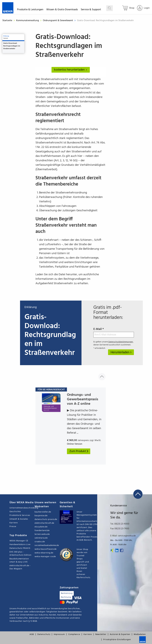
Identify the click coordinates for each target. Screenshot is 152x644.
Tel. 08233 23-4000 (120, 524)
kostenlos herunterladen (71, 70)
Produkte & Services (20, 515)
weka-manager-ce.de (45, 557)
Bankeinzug (67, 593)
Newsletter (101, 634)
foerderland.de (42, 531)
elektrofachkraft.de (44, 523)
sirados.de (40, 542)
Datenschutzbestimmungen (121, 342)
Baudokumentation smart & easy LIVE (19, 560)
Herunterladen (120, 352)
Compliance (74, 634)
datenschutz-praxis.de (46, 519)
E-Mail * (114, 332)
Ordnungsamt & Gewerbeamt (58, 21)
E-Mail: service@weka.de (123, 536)
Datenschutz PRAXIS (20, 548)
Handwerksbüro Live (20, 545)
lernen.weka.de (42, 534)
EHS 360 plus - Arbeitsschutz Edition (20, 554)
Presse (13, 527)
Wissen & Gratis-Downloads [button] (62, 10)
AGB (32, 634)
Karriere (14, 523)
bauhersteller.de (43, 512)
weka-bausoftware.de (46, 549)
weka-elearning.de (44, 553)
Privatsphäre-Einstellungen (117, 640)
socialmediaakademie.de (47, 545)
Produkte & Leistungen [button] (30, 10)
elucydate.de (41, 527)
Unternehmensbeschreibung (22, 508)
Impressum (59, 634)
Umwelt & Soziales (19, 519)
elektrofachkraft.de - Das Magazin (20, 567)
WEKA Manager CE (19, 541)
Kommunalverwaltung (28, 21)
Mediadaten (140, 634)
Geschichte (15, 512)
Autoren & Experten (120, 634)
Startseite (7, 21)
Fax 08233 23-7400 (120, 529)
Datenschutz (44, 634)
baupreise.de (41, 516)
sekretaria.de (41, 538)
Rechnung (66, 597)
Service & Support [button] (91, 10)
